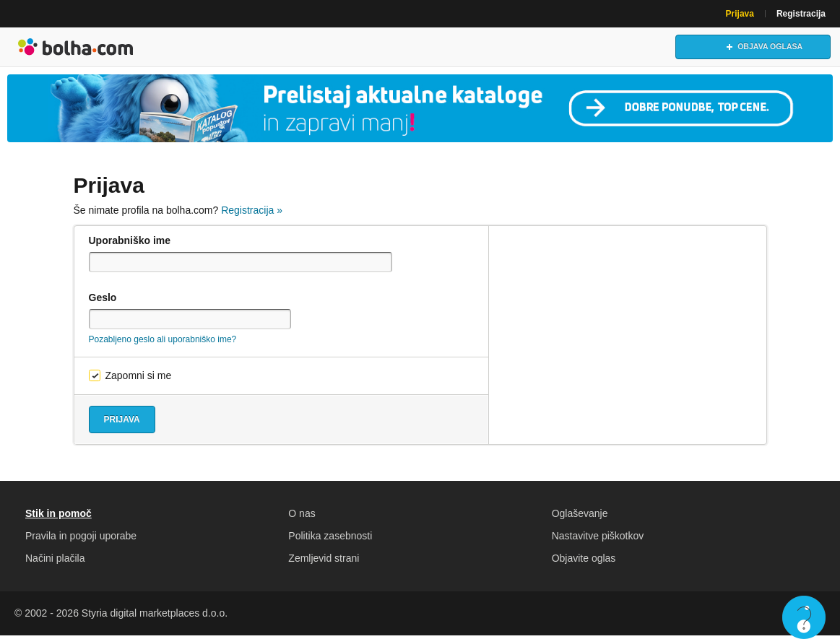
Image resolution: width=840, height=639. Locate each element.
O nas (302, 517)
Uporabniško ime (130, 244)
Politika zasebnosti (330, 539)
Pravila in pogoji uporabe (81, 539)
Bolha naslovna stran (76, 48)
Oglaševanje (580, 517)
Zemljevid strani (324, 562)
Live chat (804, 617)
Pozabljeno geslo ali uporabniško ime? (163, 343)
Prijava (740, 14)
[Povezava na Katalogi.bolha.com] (420, 111)
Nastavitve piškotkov (598, 539)
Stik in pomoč (59, 517)
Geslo (103, 301)
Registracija (801, 14)
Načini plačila (55, 562)
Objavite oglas (584, 562)
